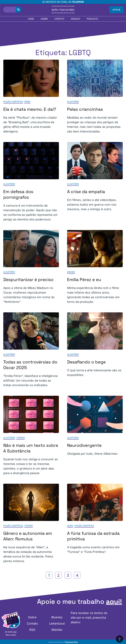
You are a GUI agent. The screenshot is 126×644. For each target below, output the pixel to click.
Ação (70, 526)
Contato (59, 19)
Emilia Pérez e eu (84, 280)
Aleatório (73, 102)
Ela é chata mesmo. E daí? (30, 109)
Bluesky (57, 617)
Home (31, 19)
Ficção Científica (13, 102)
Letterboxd (57, 623)
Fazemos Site (71, 642)
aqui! (114, 602)
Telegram (78, 2)
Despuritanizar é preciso (28, 280)
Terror (21, 438)
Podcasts (92, 19)
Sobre (44, 19)
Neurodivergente (84, 445)
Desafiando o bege (86, 362)
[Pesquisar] (18, 10)
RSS (32, 630)
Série (27, 102)
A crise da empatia (86, 192)
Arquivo (75, 19)
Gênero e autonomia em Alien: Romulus (28, 536)
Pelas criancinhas (85, 109)
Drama (71, 272)
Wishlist (57, 630)
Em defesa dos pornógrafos (18, 194)
